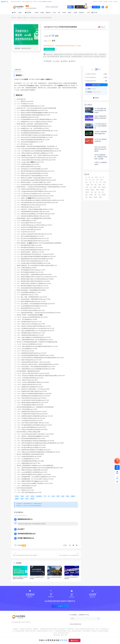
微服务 (48, 79)
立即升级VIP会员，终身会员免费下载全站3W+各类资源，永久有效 (63, 46)
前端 (29, 198)
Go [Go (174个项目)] (103, 177)
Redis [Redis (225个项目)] (87, 182)
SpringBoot (31, 85)
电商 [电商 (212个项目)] (99, 192)
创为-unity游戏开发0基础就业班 (54, 578)
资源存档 (110, 2)
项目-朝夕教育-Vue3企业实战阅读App (69, 555)
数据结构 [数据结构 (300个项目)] (102, 190)
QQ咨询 (96, 98)
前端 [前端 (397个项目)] (95, 185)
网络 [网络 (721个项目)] (86, 195)
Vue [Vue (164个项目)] (97, 182)
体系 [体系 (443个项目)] (92, 185)
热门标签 (100, 2)
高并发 (61, 85)
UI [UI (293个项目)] (94, 182)
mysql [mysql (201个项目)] (97, 180)
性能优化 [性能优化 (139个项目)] (104, 187)
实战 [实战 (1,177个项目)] (104, 185)
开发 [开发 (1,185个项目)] (91, 187)
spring (23, 155)
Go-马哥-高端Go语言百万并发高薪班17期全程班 (100, 110)
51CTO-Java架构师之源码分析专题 (37, 578)
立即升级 (64, 640)
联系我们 (116, 2)
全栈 (42, 79)
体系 (41, 315)
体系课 (37, 13)
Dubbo (36, 481)
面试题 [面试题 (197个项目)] (91, 197)
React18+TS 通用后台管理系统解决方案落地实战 (20, 578)
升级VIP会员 (49, 49)
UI (34, 88)
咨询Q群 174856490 (47, 2)
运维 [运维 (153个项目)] (99, 195)
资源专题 (105, 2)
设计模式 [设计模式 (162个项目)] (91, 195)
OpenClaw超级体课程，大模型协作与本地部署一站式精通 (101, 157)
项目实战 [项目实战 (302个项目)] (95, 197)
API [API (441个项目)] (89, 177)
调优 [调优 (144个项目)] (95, 195)
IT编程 (20, 13)
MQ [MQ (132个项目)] (93, 180)
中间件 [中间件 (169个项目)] (104, 182)
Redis (40, 113)
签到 (117, 467)
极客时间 (48, 13)
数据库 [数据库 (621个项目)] (98, 190)
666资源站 (19, 18)
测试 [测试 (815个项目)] (92, 192)
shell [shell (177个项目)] (90, 182)
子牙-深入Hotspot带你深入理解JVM (71, 578)
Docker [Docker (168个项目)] (96, 177)
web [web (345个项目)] (100, 182)
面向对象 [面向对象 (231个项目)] (104, 195)
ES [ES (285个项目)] (100, 177)
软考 (88, 13)
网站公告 (95, 2)
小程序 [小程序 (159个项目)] (87, 187)
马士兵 (54, 13)
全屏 (117, 478)
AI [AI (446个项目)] (86, 177)
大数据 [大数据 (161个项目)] (100, 185)
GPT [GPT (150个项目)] (86, 180)
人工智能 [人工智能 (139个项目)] (87, 185)
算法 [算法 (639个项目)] (103, 192)
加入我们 (80, 7)
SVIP (117, 461)
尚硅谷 (64, 13)
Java (28, 18)
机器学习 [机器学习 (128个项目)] (87, 192)
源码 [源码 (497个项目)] (95, 192)
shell (38, 436)
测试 (32, 162)
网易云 (70, 13)
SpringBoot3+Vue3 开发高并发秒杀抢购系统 (31, 506)
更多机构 (81, 13)
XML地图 (57, 635)
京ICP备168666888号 (63, 633)
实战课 (42, 13)
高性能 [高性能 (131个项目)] (100, 197)
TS (30, 135)
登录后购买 (97, 85)
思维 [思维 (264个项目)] (99, 187)
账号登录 (74, 640)
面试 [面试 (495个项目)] (86, 197)
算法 (30, 243)
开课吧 (75, 13)
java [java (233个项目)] (90, 180)
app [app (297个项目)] (92, 177)
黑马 (59, 13)
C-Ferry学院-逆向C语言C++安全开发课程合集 (101, 126)
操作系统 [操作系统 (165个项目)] (87, 190)
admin (19, 545)
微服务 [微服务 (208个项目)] (95, 187)
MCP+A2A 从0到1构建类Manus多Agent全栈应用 (100, 149)
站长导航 (64, 635)
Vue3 (37, 85)
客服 (117, 473)
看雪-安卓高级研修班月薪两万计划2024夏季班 (25, 555)
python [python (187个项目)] (102, 180)
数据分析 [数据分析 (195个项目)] (93, 190)
